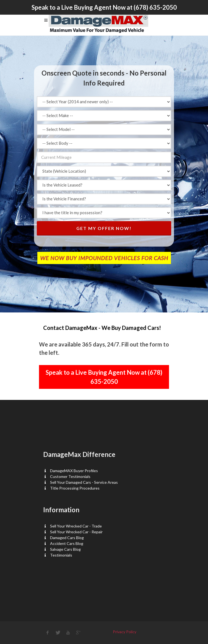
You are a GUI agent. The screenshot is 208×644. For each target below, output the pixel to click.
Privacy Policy (125, 632)
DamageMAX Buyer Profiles (74, 471)
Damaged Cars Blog (67, 538)
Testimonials (61, 555)
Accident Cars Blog (67, 543)
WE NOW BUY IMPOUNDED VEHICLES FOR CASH (104, 258)
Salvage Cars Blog (65, 549)
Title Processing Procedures (75, 488)
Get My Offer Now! (104, 228)
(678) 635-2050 (155, 7)
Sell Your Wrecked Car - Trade (76, 526)
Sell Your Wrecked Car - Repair (76, 532)
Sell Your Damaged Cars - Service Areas (84, 482)
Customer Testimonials (70, 476)
